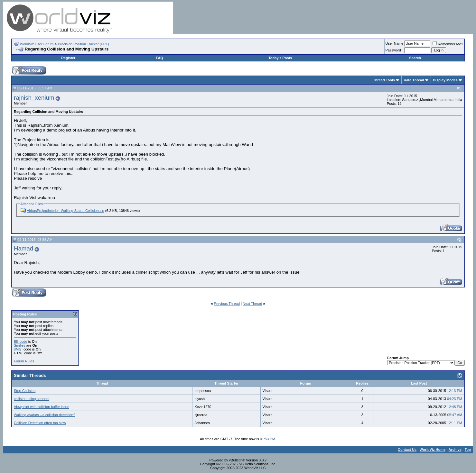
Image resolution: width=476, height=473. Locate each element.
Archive (455, 450)
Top (468, 450)
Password (393, 50)
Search (415, 58)
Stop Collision (25, 391)
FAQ (159, 58)
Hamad (23, 248)
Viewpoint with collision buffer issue (42, 407)
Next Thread (252, 304)
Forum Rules (24, 361)
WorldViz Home (433, 450)
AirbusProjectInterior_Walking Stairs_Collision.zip (65, 211)
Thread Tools (384, 80)
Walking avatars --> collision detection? (45, 415)
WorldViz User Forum (37, 44)
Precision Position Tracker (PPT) (84, 44)
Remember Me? (448, 44)
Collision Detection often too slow (40, 423)
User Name (395, 43)
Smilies (19, 345)
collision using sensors (32, 399)
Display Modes (445, 80)
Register (68, 58)
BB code (21, 341)
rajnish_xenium (34, 98)
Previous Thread (227, 304)
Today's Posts (280, 58)
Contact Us (407, 450)
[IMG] (18, 349)
